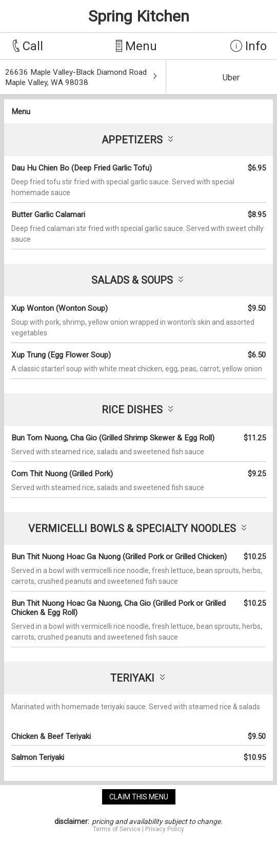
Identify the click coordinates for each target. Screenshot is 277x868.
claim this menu (139, 797)
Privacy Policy (165, 829)
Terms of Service (117, 829)
